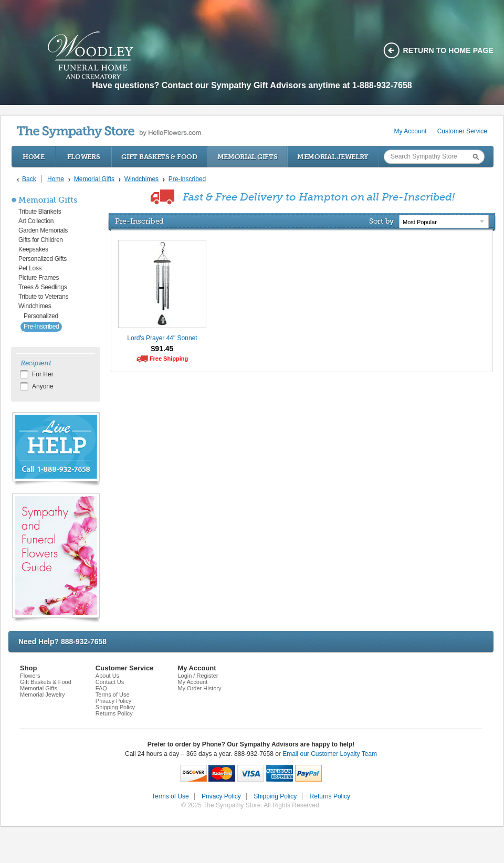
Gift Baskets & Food (159, 157)
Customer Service (462, 131)
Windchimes (35, 306)
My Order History (199, 688)
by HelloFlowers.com (109, 132)
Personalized (41, 316)
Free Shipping (169, 359)
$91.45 (162, 349)
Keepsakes (33, 249)
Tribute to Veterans (43, 297)
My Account (411, 131)
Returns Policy (114, 713)
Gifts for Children (41, 240)
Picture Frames (39, 278)
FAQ (101, 688)
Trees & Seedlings (43, 287)
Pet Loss (30, 268)
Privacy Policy (113, 701)
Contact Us (110, 682)
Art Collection (36, 221)
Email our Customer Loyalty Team (330, 754)
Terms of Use (113, 694)
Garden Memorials (43, 230)
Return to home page (449, 50)
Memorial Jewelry (333, 157)
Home (34, 157)
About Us (107, 676)
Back (29, 179)
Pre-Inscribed (41, 327)
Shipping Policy (115, 707)
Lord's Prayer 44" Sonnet (162, 338)
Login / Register (198, 676)
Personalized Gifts (43, 259)
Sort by (381, 221)
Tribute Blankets (40, 212)
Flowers (84, 157)
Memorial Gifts (248, 157)
